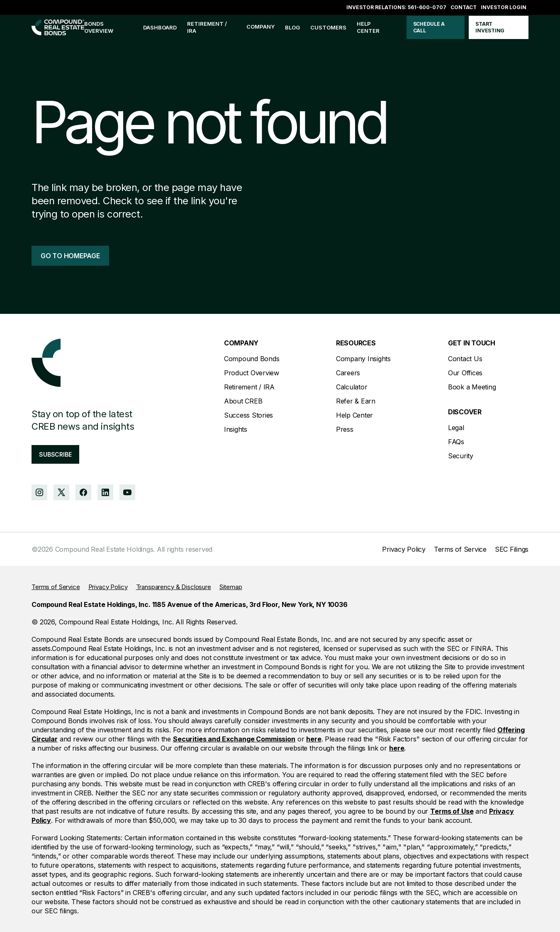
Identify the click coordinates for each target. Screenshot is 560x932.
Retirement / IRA (207, 27)
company (261, 27)
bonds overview (99, 27)
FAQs (456, 442)
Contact (464, 7)
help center (368, 27)
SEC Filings (512, 549)
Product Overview (252, 373)
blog (292, 27)
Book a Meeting (472, 387)
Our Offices (465, 373)
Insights (236, 429)
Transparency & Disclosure (174, 587)
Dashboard (160, 27)
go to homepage (70, 256)
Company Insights (363, 359)
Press (345, 429)
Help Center (354, 415)
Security (461, 456)
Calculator (352, 387)
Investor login (504, 7)
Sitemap (231, 587)
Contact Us (465, 359)
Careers (348, 373)
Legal (456, 428)
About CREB (243, 401)
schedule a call (429, 27)
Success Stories (248, 415)
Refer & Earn (356, 401)
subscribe (55, 454)
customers (328, 27)
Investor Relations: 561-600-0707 (396, 7)
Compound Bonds (252, 359)
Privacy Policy (404, 549)
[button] (261, 27)
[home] (58, 28)
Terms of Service (460, 549)
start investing (490, 27)
